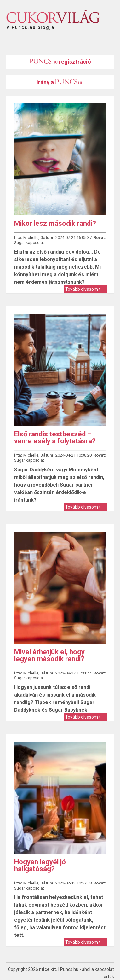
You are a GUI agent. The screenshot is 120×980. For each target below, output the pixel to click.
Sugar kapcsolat (29, 243)
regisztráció (60, 62)
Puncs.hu (69, 969)
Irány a (60, 82)
